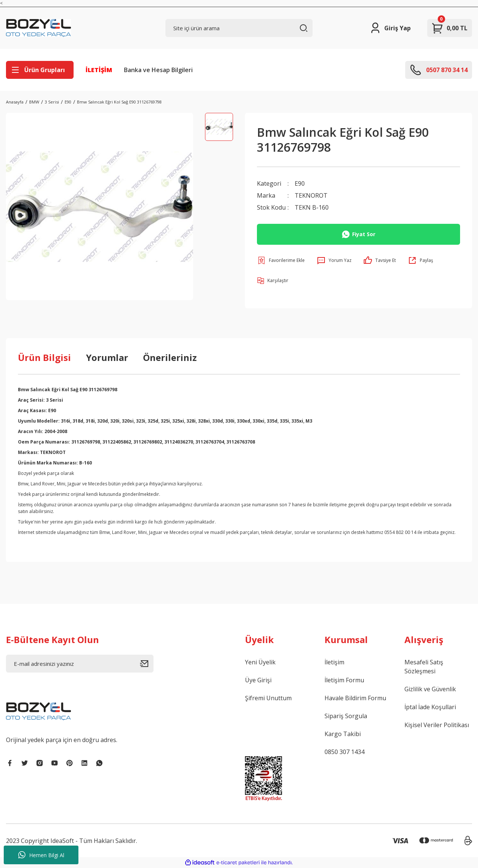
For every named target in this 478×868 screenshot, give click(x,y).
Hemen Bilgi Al (41, 855)
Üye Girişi (258, 680)
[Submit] (147, 664)
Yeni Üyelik (260, 662)
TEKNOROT (311, 195)
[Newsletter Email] (80, 664)
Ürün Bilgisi (44, 357)
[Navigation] (40, 70)
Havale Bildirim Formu (355, 698)
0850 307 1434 (344, 752)
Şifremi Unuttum (268, 698)
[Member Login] (390, 28)
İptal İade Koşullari (430, 707)
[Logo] (38, 28)
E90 (300, 183)
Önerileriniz (170, 357)
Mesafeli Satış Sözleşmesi (424, 667)
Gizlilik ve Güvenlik (430, 689)
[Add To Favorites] (281, 260)
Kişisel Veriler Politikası (437, 725)
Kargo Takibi (343, 734)
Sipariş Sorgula (346, 716)
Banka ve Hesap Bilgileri (158, 70)
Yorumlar (107, 357)
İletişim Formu (344, 680)
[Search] (239, 28)
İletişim (334, 662)
